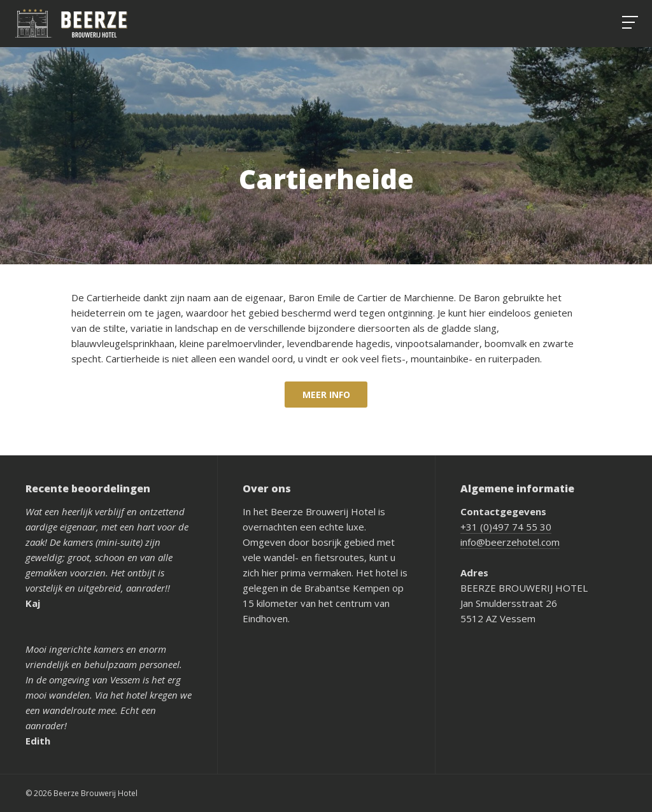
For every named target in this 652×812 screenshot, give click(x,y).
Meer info (326, 395)
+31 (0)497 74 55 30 (506, 527)
